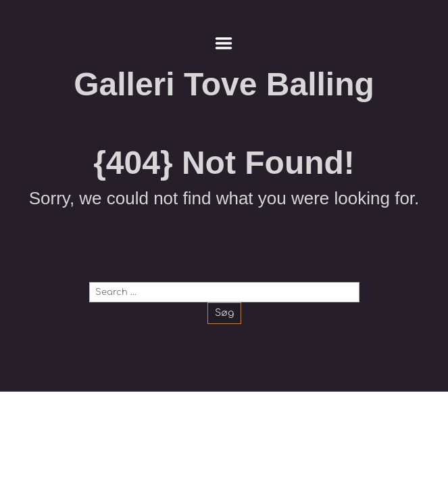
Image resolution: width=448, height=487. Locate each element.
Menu (224, 43)
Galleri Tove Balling (224, 84)
